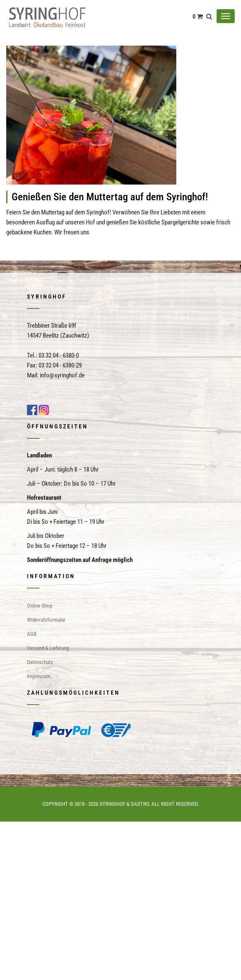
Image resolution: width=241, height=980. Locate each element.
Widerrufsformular (46, 620)
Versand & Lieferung (48, 648)
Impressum (39, 676)
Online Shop (40, 606)
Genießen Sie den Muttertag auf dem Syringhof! (110, 197)
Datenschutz (40, 662)
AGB (32, 634)
